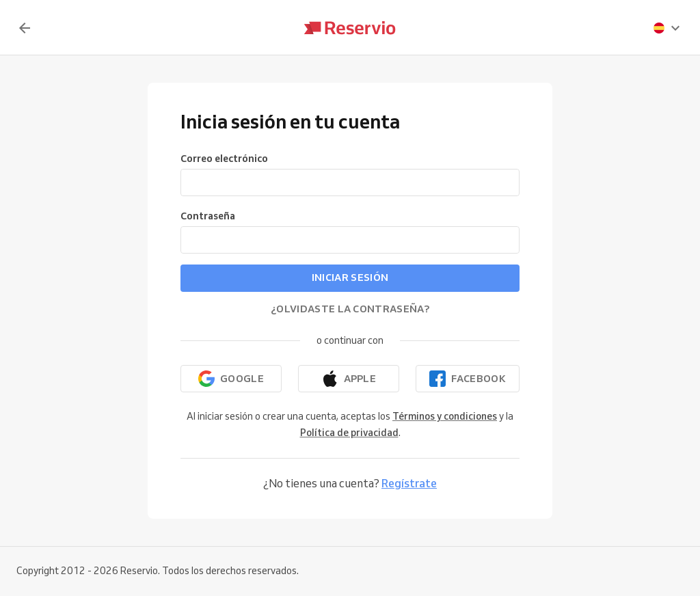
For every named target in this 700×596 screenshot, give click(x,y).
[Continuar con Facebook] (468, 379)
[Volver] (25, 28)
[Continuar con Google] (231, 379)
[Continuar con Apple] (349, 379)
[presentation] (667, 28)
